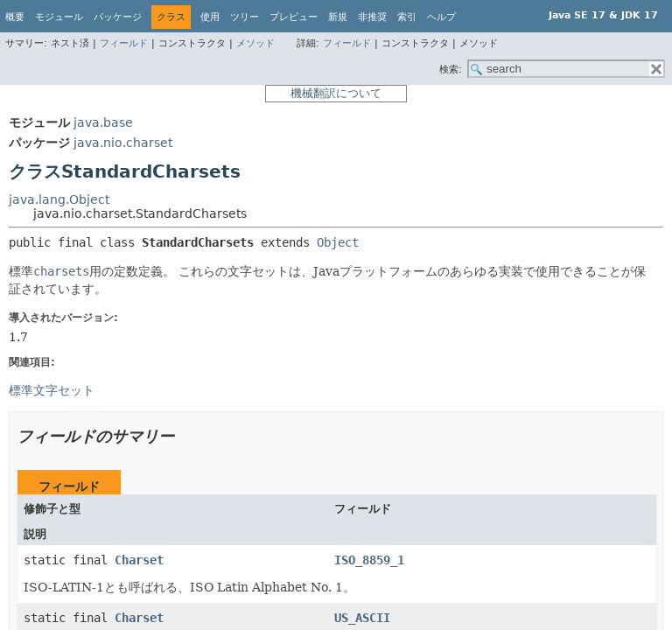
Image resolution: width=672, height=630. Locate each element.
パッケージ (118, 17)
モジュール (59, 17)
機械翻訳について (336, 93)
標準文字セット (52, 390)
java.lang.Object (59, 199)
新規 (338, 17)
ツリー (245, 17)
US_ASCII (362, 618)
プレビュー (294, 17)
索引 (407, 17)
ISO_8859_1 (369, 560)
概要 (15, 17)
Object (338, 242)
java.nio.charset (123, 143)
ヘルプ (441, 17)
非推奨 (372, 17)
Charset (139, 560)
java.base (103, 122)
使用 (210, 17)
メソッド (255, 43)
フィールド (124, 43)
